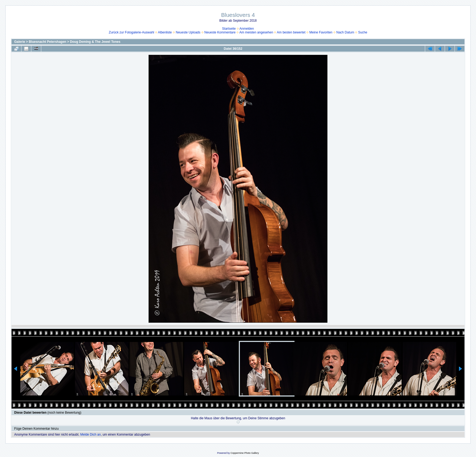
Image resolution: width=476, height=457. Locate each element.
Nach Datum (345, 32)
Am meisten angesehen (256, 32)
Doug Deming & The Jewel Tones (95, 42)
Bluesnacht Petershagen (47, 42)
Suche (363, 32)
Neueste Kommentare (220, 32)
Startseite (229, 29)
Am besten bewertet (291, 32)
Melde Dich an (91, 435)
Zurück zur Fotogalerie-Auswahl (131, 32)
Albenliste (165, 32)
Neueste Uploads (188, 32)
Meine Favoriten (321, 32)
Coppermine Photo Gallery (245, 453)
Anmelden (247, 29)
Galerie (20, 42)
